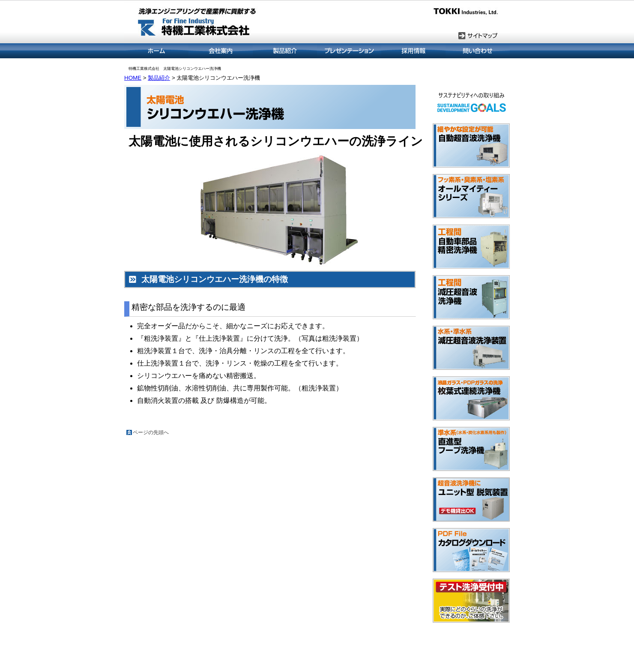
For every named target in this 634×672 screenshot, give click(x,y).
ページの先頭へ (151, 432)
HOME (133, 78)
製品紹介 (159, 78)
